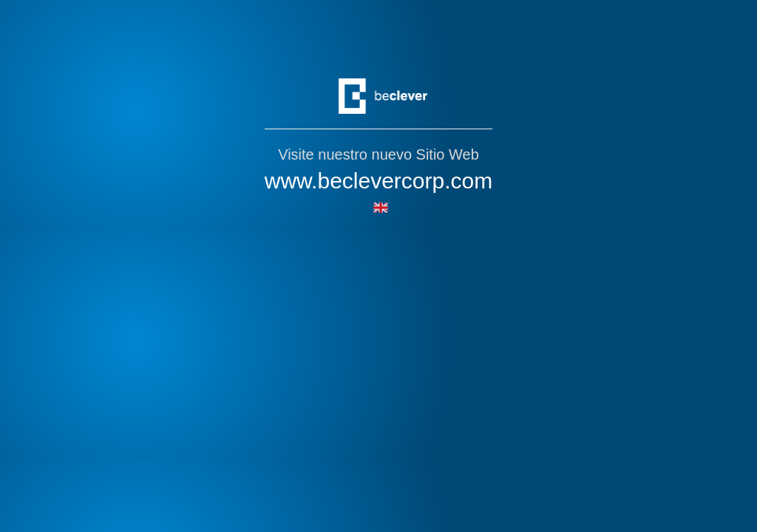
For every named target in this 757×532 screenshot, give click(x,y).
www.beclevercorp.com (378, 181)
